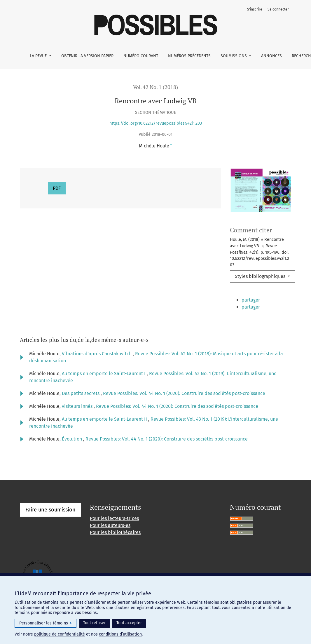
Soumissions (234, 56)
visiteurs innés (78, 416)
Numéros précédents (189, 56)
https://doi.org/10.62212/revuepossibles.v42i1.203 (156, 123)
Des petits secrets (81, 403)
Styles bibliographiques (261, 276)
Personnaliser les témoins (46, 623)
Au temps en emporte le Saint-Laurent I (104, 383)
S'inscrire (255, 9)
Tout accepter (129, 623)
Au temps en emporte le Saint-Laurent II (105, 428)
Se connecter (278, 9)
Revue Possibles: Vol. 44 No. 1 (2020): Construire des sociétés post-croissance (184, 403)
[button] (246, 301)
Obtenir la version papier (87, 56)
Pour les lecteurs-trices (114, 528)
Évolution (72, 448)
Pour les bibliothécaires (115, 542)
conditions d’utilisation (120, 634)
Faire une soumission (50, 519)
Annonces (271, 56)
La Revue (39, 56)
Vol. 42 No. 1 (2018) (155, 87)
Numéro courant (141, 56)
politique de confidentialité (60, 634)
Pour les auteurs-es (110, 535)
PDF (57, 188)
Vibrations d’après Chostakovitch (97, 363)
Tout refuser (94, 623)
